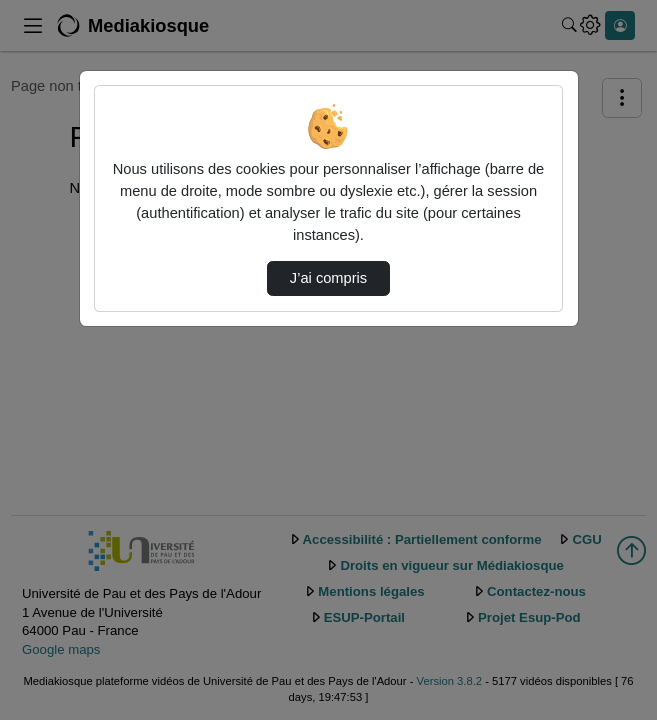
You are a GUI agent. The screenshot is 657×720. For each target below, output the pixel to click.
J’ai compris (328, 278)
